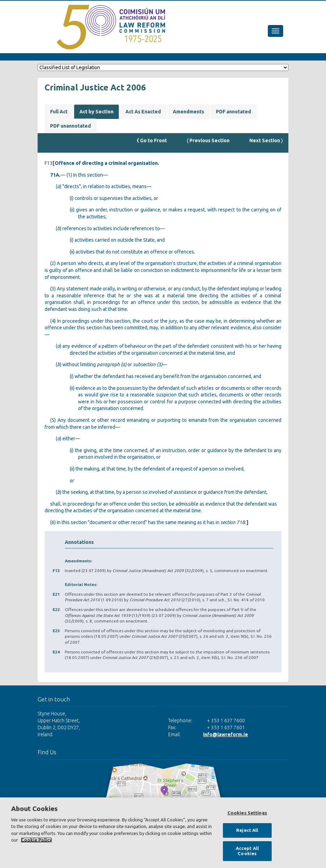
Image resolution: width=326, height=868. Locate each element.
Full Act (59, 112)
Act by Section (96, 112)
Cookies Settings (247, 813)
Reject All (247, 830)
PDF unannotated (71, 126)
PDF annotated (234, 112)
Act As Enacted (143, 112)
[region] (163, 833)
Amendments (188, 112)
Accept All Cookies (247, 851)
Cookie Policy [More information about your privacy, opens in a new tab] (36, 840)
